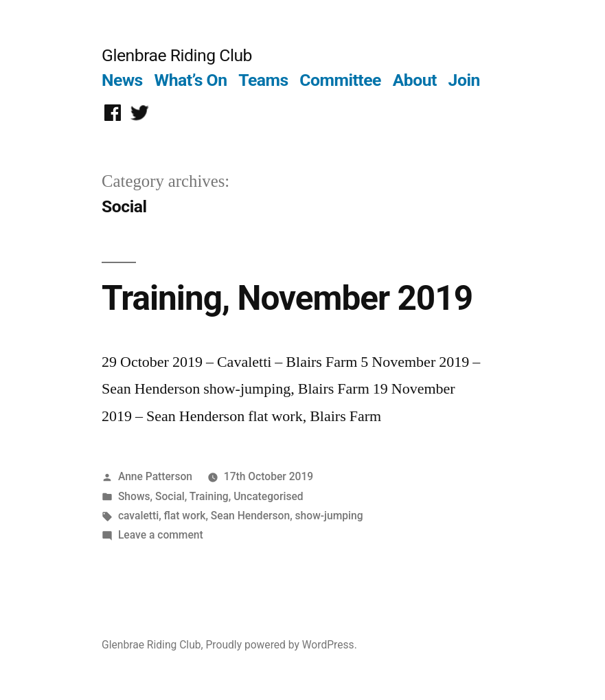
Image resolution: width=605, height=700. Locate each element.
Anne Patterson (155, 476)
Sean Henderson (250, 516)
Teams (263, 80)
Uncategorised (269, 496)
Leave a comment (161, 535)
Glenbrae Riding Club (177, 55)
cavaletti (138, 516)
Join (464, 80)
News (122, 80)
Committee (340, 80)
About (415, 80)
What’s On (191, 80)
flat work (185, 516)
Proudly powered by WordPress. (282, 645)
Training (209, 496)
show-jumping (329, 516)
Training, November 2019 (287, 298)
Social (170, 496)
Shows (134, 496)
